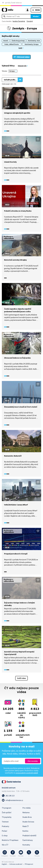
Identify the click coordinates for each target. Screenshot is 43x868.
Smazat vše (22, 66)
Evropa (12, 71)
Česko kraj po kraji (18, 41)
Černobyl (30, 21)
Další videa (21, 678)
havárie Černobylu (19, 21)
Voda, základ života (12, 44)
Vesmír (6, 41)
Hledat (36, 16)
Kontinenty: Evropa (32, 44)
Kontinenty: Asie (34, 41)
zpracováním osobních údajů (27, 773)
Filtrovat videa (23, 57)
